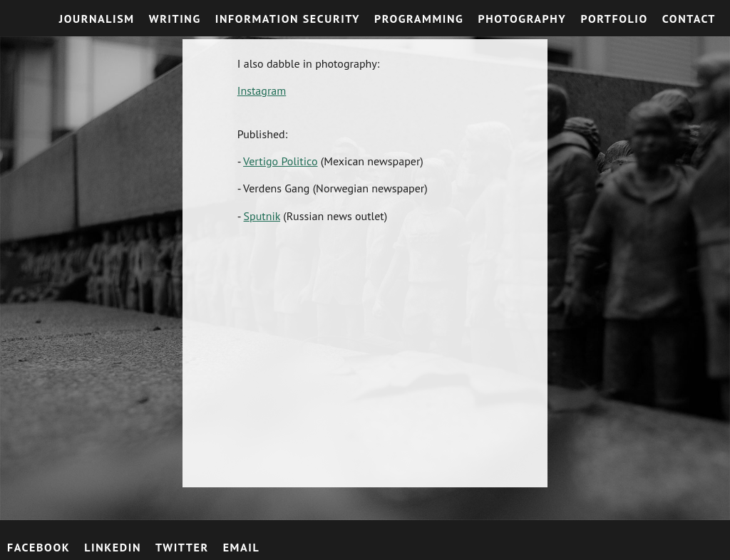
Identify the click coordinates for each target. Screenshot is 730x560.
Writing (175, 19)
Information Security (288, 19)
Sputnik (262, 216)
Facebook (38, 547)
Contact (689, 19)
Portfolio (614, 19)
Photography (522, 19)
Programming (419, 19)
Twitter (182, 547)
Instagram (262, 90)
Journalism (97, 19)
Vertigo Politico (280, 161)
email (242, 547)
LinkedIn (113, 547)
